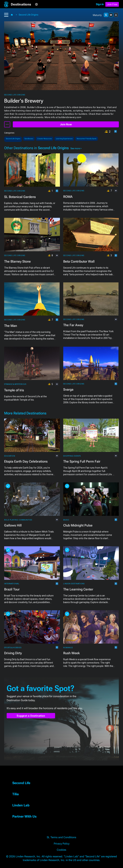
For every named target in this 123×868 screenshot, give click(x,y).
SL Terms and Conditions (61, 837)
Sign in (100, 4)
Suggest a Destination (31, 716)
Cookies (61, 850)
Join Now (66, 124)
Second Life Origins (28, 15)
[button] (23, 4)
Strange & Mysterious (15, 384)
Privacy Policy (62, 844)
